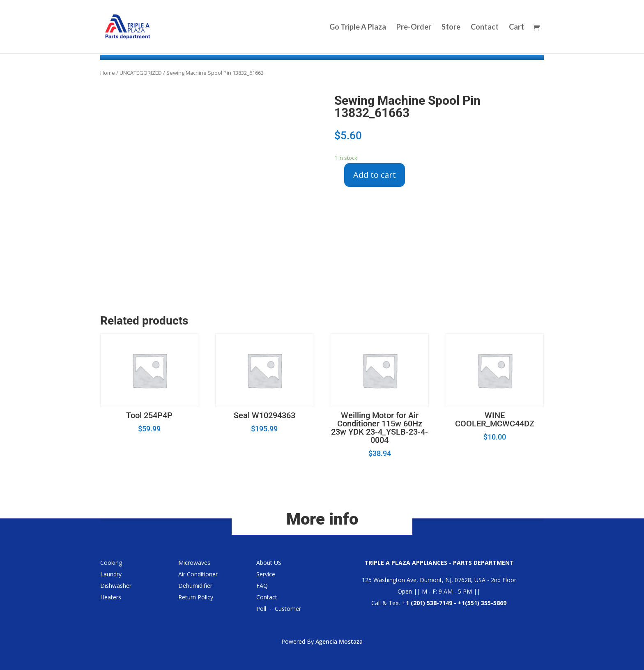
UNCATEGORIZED (141, 73)
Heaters (111, 597)
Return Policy (196, 597)
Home (108, 73)
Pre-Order (414, 28)
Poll (261, 609)
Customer (288, 609)
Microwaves (194, 563)
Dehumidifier (195, 586)
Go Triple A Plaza (358, 28)
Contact (485, 28)
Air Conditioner (198, 574)
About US (269, 563)
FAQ (262, 586)
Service (266, 574)
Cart (516, 28)
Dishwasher (116, 586)
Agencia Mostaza (339, 641)
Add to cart (375, 175)
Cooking (111, 563)
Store (451, 28)
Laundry (111, 574)
